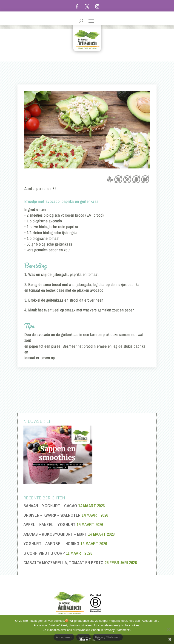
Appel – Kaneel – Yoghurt (50, 525)
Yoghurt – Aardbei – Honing (51, 544)
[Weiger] (168, 630)
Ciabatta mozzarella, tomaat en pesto (64, 563)
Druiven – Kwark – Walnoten (52, 515)
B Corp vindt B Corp (44, 553)
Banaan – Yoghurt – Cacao (50, 506)
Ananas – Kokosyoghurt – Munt (55, 534)
